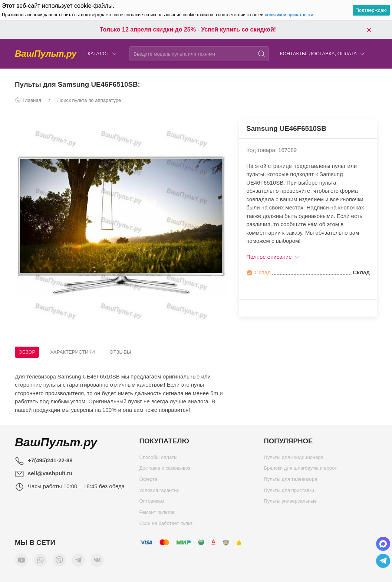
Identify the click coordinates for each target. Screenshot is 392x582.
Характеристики (72, 352)
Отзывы (121, 352)
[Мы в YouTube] (22, 562)
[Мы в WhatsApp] (40, 562)
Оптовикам (152, 503)
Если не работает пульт (166, 525)
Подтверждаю (371, 10)
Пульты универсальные (290, 503)
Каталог (103, 54)
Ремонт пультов (157, 514)
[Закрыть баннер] (369, 30)
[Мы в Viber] (59, 562)
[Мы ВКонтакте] (97, 562)
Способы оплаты (159, 459)
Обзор (27, 352)
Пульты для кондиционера (294, 459)
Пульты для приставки (289, 492)
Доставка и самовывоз (165, 470)
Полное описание (274, 257)
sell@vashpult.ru (50, 473)
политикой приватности (289, 15)
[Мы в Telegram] (78, 562)
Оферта (148, 481)
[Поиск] (261, 54)
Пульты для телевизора (290, 481)
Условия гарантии (159, 492)
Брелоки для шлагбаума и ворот (300, 470)
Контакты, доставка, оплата (323, 54)
